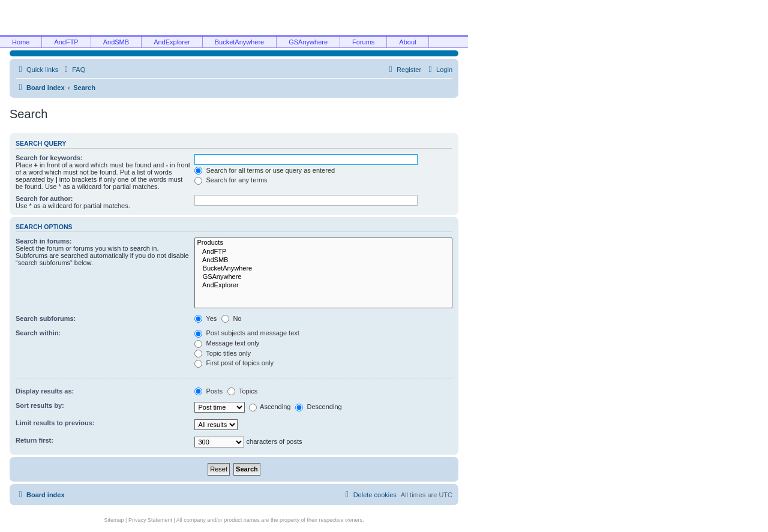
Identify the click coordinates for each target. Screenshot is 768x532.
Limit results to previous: (55, 423)
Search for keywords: (49, 158)
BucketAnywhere (240, 42)
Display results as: (45, 391)
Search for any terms (231, 180)
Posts (208, 391)
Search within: (38, 333)
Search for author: (44, 199)
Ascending (270, 407)
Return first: (34, 440)
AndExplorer (172, 42)
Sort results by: (40, 405)
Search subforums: (46, 318)
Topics (242, 391)
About (408, 42)
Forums (363, 42)
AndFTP (66, 42)
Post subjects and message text (247, 333)
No (231, 318)
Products (323, 243)
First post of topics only (234, 363)
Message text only (227, 343)
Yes (205, 318)
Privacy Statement (150, 520)
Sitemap (114, 520)
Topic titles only (222, 353)
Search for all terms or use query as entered (265, 170)
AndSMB (116, 42)
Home (21, 42)
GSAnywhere (308, 42)
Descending (318, 407)
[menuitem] (73, 70)
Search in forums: (44, 241)
